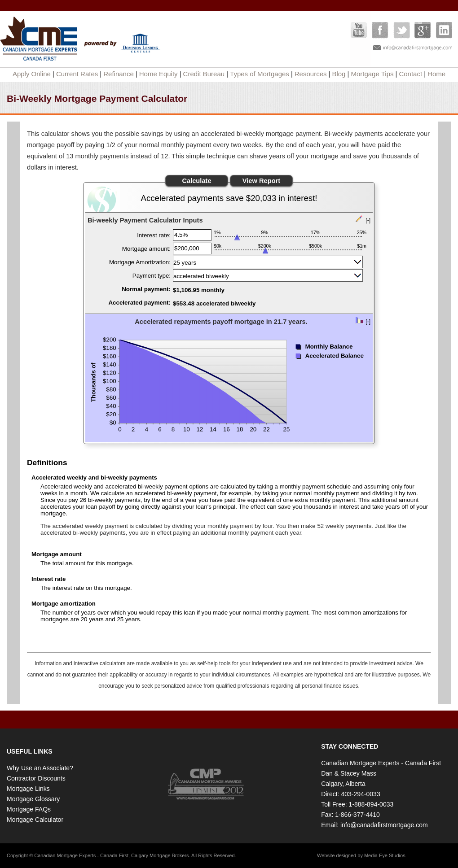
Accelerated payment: (139, 303)
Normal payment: (146, 289)
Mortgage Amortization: (140, 262)
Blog (339, 74)
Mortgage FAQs (29, 809)
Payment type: (152, 276)
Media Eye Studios (385, 855)
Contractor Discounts (36, 778)
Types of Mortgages (260, 74)
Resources (311, 74)
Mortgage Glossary (33, 799)
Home (436, 74)
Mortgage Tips (372, 74)
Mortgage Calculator (35, 820)
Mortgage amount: (146, 249)
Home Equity (159, 74)
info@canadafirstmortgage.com (384, 825)
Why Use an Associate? (40, 768)
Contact (410, 74)
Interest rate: (154, 235)
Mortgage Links (28, 789)
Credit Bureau (204, 74)
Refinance (119, 74)
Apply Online (32, 74)
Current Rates (77, 74)
